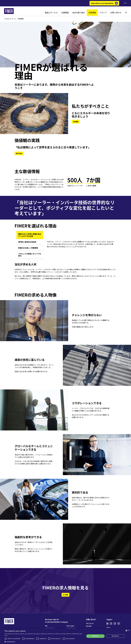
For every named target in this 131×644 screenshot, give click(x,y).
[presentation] (30, 235)
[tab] (30, 235)
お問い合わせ (116, 13)
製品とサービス (51, 13)
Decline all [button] (115, 636)
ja (125, 3)
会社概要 (76, 122)
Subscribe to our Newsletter (102, 3)
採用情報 (92, 13)
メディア (103, 13)
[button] (44, 642)
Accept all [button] (95, 636)
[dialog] (65, 636)
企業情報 (65, 13)
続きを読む (19, 153)
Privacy (108, 627)
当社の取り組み (79, 13)
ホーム (14, 19)
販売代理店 (89, 626)
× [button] (129, 630)
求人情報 (65, 595)
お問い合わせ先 (90, 623)
